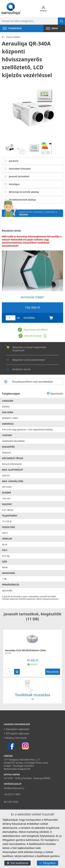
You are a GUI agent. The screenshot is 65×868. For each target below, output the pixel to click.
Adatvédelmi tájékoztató (17, 729)
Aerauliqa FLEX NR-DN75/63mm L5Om (25, 650)
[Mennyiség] (11, 318)
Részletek (24, 214)
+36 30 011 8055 (12, 794)
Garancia (11, 161)
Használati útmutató (17, 169)
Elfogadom (48, 863)
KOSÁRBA (38, 318)
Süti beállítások (18, 863)
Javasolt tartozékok (17, 176)
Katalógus (12, 184)
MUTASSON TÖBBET (32, 297)
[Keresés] (61, 21)
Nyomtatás (55, 394)
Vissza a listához (11, 37)
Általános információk (16, 738)
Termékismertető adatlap (20, 200)
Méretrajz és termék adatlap (21, 192)
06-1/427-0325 (11, 802)
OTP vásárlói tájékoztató (17, 734)
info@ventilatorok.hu (14, 788)
